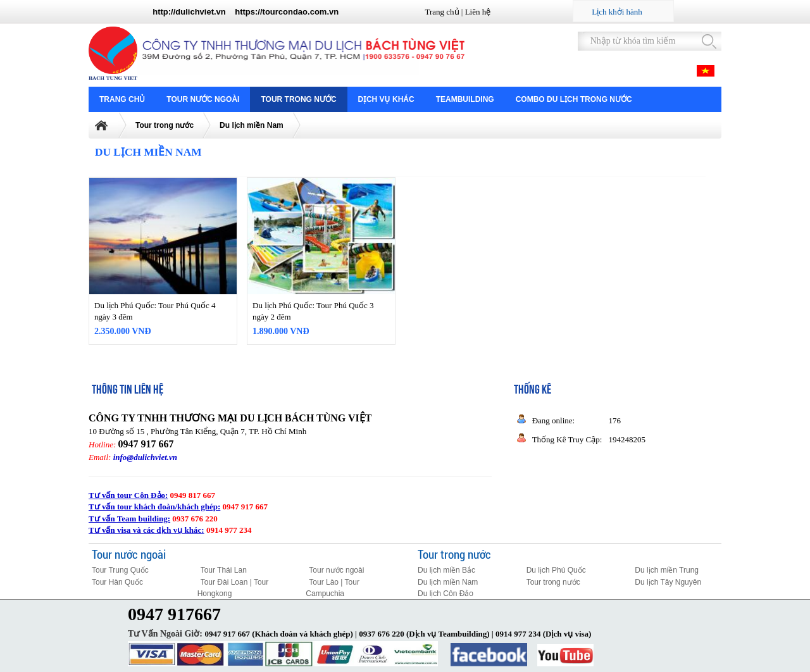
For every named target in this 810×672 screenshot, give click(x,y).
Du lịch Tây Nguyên (668, 582)
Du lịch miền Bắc (446, 570)
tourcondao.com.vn (301, 12)
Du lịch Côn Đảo (445, 594)
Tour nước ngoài (203, 99)
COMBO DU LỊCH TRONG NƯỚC (574, 99)
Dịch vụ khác (386, 99)
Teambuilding (465, 99)
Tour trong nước (298, 99)
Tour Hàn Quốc (117, 582)
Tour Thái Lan (224, 570)
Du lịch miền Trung (667, 570)
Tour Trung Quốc (120, 570)
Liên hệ (478, 12)
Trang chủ (442, 12)
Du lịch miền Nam (252, 125)
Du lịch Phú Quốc (556, 570)
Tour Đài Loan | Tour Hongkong (233, 588)
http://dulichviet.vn (189, 12)
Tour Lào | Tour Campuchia (333, 588)
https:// (248, 12)
